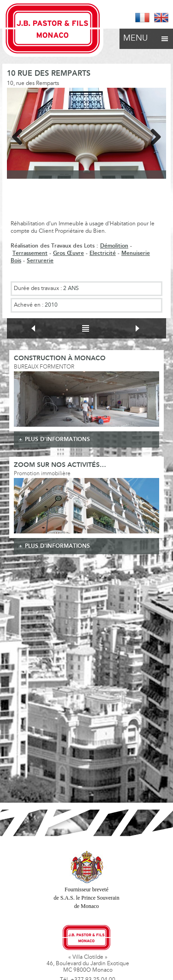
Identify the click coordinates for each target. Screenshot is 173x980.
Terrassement (30, 253)
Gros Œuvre (69, 253)
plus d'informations (57, 439)
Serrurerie (40, 261)
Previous (21, 135)
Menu (146, 36)
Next (152, 135)
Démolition (114, 246)
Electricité (103, 253)
